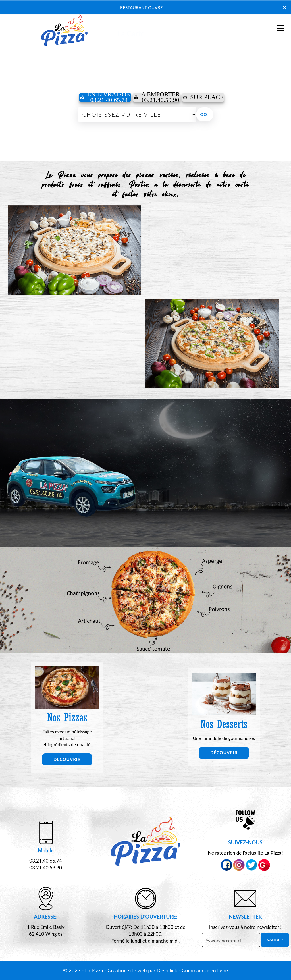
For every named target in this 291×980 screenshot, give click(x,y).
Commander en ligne (205, 970)
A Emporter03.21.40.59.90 (157, 97)
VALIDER (275, 940)
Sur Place (203, 97)
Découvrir (67, 759)
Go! (205, 114)
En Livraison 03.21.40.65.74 (105, 97)
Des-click (167, 970)
